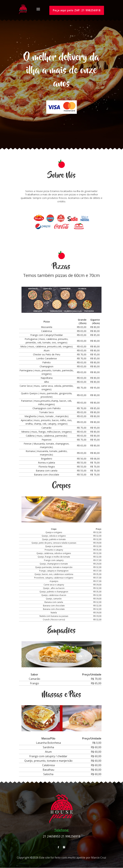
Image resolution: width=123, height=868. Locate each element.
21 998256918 (71, 836)
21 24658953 (52, 836)
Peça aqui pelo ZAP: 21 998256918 (76, 10)
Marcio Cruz (99, 858)
